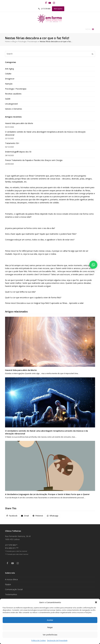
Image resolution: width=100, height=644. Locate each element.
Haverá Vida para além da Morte (19, 123)
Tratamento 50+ (12, 143)
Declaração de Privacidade (57, 640)
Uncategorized (11, 104)
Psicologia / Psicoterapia (16, 89)
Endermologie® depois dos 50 (18, 152)
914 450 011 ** (12, 548)
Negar (50, 627)
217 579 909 (46, 9)
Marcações (58, 9)
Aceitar (50, 620)
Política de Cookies (39, 640)
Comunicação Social (14, 589)
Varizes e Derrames (14, 109)
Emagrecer (10, 79)
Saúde (8, 99)
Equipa (8, 584)
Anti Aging (9, 69)
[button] (96, 602)
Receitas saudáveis (13, 94)
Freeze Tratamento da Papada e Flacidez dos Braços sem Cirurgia (34, 160)
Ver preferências (50, 635)
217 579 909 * (11, 545)
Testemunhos (11, 594)
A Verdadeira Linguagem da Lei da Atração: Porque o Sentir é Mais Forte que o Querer (47, 494)
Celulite (8, 74)
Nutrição (9, 84)
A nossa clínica (11, 579)
